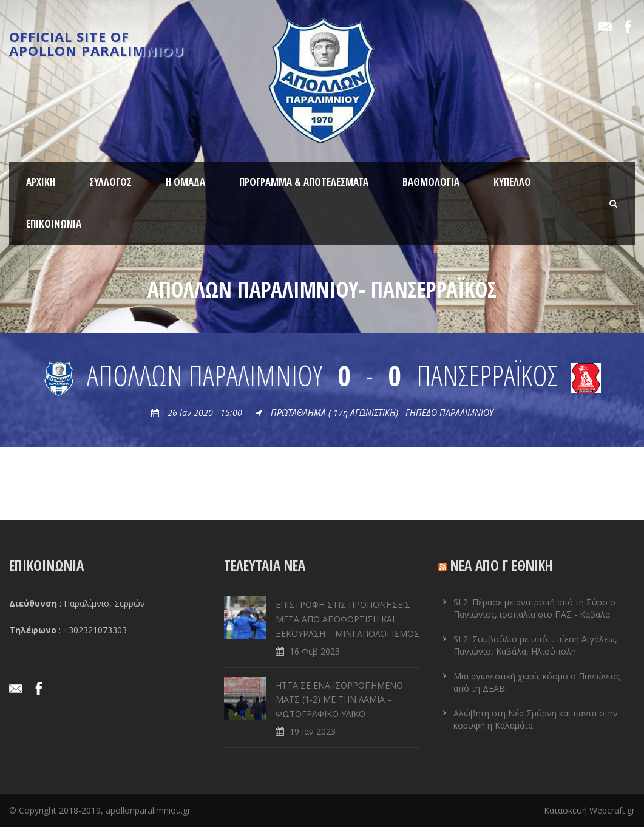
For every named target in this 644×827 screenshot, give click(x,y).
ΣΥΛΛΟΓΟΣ (110, 182)
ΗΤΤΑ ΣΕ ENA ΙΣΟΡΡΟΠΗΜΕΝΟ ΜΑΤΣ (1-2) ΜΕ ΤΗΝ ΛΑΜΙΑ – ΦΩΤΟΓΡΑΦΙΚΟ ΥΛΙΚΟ (339, 700)
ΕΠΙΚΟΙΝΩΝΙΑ (54, 224)
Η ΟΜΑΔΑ (185, 182)
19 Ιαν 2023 (313, 731)
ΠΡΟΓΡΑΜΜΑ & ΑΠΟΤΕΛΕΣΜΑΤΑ (304, 182)
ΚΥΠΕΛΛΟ (512, 182)
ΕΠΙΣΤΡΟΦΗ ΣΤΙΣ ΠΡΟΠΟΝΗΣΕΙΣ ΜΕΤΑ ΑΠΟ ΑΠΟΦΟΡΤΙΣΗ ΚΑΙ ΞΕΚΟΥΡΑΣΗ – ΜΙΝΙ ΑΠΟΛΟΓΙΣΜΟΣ (347, 619)
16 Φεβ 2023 (315, 651)
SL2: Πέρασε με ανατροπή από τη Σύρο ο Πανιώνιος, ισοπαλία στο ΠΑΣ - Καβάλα (534, 608)
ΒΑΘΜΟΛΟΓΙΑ (431, 182)
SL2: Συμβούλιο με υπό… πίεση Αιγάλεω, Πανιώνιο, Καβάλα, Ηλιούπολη (535, 645)
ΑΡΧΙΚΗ (41, 182)
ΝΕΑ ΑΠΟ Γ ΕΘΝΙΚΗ (502, 565)
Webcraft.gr (612, 810)
